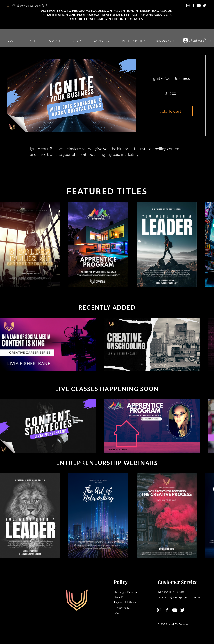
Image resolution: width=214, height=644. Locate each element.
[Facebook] (193, 6)
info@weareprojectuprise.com (184, 597)
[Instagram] (188, 6)
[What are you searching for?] (33, 5)
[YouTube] (199, 6)
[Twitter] (204, 6)
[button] (32, 41)
